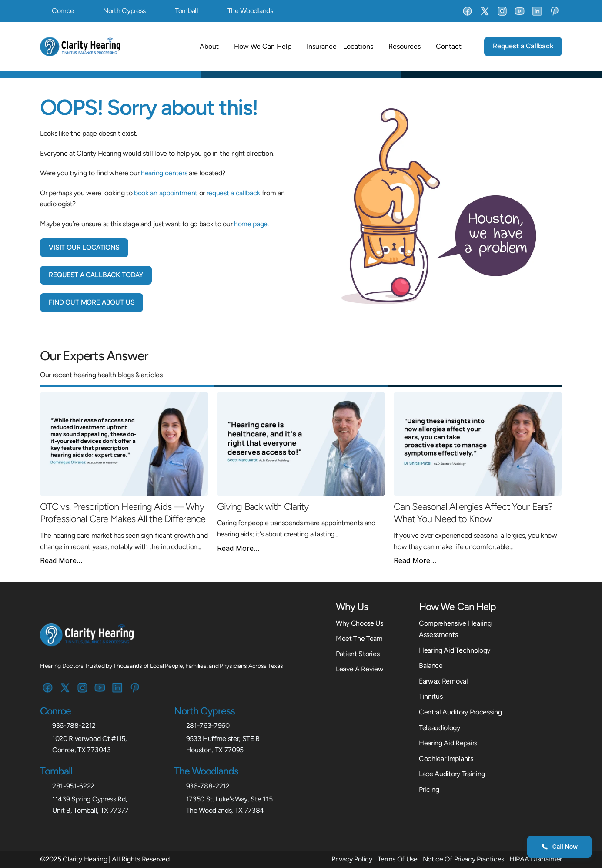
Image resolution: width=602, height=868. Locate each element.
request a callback (233, 193)
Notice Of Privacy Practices (463, 859)
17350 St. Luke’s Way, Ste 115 (229, 799)
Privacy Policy (352, 859)
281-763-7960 (208, 726)
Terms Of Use (398, 859)
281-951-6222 (73, 786)
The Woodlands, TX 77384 (225, 810)
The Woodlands (250, 11)
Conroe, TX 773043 (82, 750)
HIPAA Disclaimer (536, 859)
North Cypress (124, 11)
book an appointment (166, 193)
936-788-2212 (74, 726)
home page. (251, 224)
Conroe (63, 11)
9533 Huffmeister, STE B (223, 739)
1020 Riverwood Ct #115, (90, 739)
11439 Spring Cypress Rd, (90, 799)
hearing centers (164, 173)
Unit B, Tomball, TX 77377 (90, 810)
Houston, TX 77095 (215, 750)
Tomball (187, 11)
